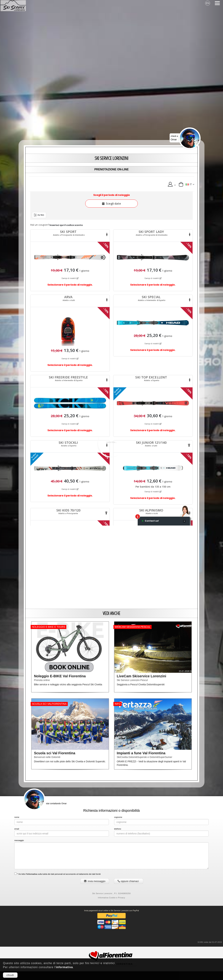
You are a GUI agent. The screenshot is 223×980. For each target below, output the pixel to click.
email (17, 829)
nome (17, 817)
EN (208, 3)
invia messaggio (95, 881)
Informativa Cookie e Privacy (111, 898)
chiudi (10, 975)
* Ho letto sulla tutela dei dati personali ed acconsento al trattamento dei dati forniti (58, 874)
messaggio (19, 840)
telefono (118, 829)
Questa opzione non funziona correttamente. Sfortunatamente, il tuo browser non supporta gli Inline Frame (111, 351)
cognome (118, 817)
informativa (64, 967)
